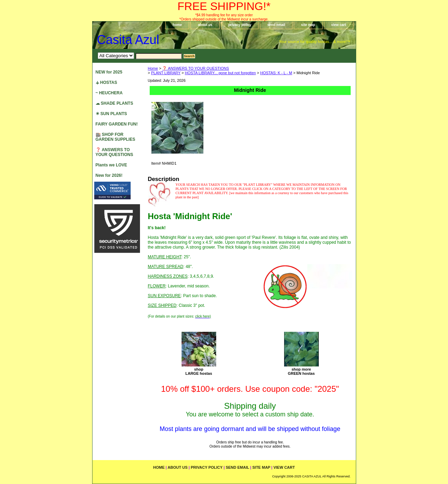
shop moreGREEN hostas (301, 371)
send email (276, 25)
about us (205, 25)
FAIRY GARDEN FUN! (117, 124)
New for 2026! (109, 175)
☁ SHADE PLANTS (115, 103)
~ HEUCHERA (109, 93)
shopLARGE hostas (199, 371)
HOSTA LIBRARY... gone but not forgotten (221, 73)
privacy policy (240, 25)
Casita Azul (128, 40)
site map (308, 25)
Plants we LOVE (111, 165)
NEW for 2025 (109, 72)
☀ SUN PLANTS (111, 114)
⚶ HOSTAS (106, 83)
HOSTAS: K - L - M (276, 73)
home (177, 25)
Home (153, 68)
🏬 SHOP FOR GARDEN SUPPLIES (116, 137)
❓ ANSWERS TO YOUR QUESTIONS (195, 68)
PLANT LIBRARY (166, 73)
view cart (339, 25)
